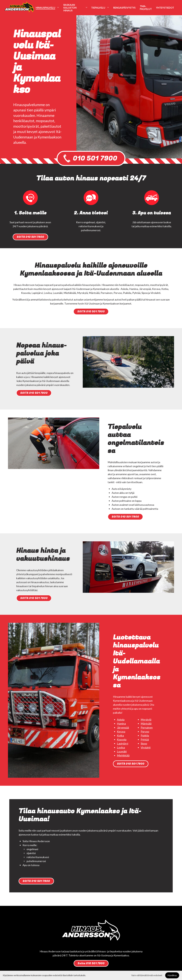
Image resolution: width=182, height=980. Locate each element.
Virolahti (146, 747)
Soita (91, 963)
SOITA (30, 237)
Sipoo (144, 743)
